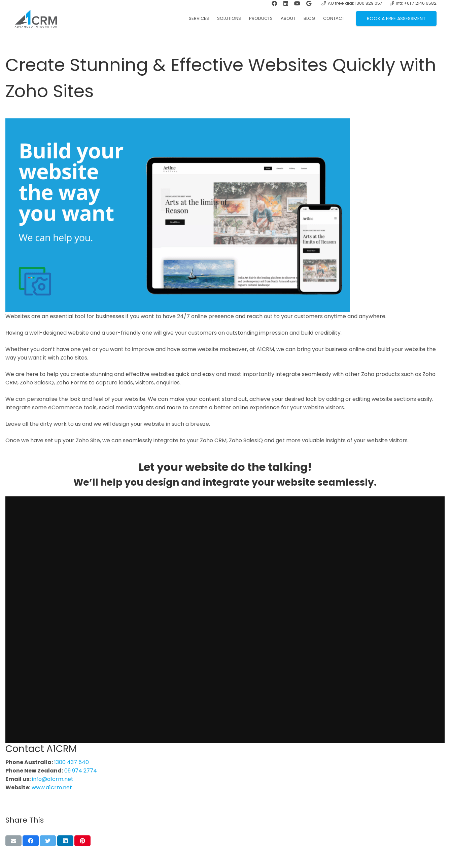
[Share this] (31, 841)
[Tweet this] (48, 841)
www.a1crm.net (52, 787)
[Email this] (13, 841)
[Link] (39, 18)
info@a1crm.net (53, 779)
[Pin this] (82, 841)
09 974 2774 (81, 771)
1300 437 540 (72, 762)
